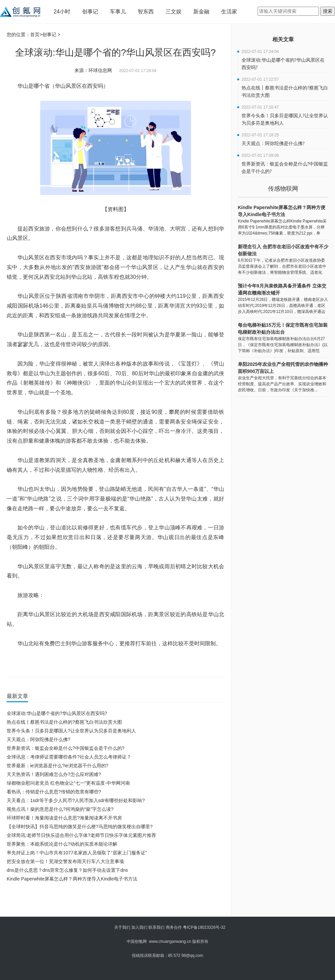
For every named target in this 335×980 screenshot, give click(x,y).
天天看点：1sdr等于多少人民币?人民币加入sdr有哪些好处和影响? (76, 800)
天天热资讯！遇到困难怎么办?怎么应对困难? (54, 774)
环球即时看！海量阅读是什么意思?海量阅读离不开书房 (64, 818)
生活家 (229, 12)
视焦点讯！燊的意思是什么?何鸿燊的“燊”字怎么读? (60, 809)
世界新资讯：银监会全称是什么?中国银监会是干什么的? (66, 748)
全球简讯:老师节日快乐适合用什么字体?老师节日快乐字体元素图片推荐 (81, 835)
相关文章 (283, 39)
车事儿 (118, 12)
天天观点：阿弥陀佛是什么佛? (39, 739)
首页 (35, 35)
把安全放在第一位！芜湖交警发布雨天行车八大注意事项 (65, 861)
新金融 (201, 12)
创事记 (90, 12)
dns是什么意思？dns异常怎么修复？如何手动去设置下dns (67, 870)
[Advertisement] (114, 902)
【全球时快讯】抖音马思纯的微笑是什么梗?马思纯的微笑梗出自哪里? (80, 827)
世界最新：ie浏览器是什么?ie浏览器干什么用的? (57, 766)
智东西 (146, 12)
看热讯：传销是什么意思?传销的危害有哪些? (54, 792)
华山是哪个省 (52, 663)
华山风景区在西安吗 (84, 663)
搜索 (328, 11)
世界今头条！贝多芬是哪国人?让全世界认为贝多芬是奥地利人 (71, 731)
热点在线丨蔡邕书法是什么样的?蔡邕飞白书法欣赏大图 (64, 722)
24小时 (62, 12)
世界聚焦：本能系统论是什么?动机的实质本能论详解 (62, 844)
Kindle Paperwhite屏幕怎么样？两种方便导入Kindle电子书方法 (72, 879)
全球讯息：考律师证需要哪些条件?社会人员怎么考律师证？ (69, 757)
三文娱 (174, 12)
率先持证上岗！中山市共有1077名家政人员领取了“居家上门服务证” (77, 853)
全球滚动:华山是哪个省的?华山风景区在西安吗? (57, 713)
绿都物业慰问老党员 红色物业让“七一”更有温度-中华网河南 (68, 783)
